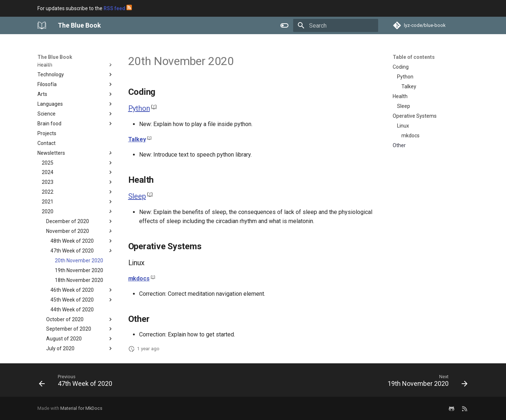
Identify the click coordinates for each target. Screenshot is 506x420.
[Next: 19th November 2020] (425, 382)
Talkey (137, 139)
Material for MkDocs (81, 408)
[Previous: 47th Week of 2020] (78, 382)
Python (139, 108)
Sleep (137, 196)
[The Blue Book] (42, 25)
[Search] (336, 25)
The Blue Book (55, 57)
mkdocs (139, 278)
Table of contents (414, 57)
